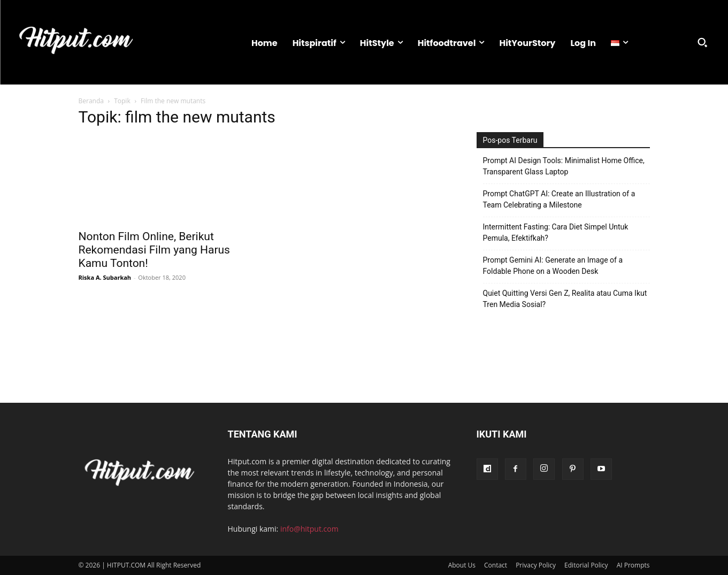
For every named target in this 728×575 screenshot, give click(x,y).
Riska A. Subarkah (105, 277)
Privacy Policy (536, 565)
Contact (496, 565)
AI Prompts (633, 565)
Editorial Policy (586, 565)
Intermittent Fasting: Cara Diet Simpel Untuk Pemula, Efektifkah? (556, 232)
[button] (702, 42)
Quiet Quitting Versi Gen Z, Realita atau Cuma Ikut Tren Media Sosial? (565, 299)
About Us (462, 565)
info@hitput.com (309, 529)
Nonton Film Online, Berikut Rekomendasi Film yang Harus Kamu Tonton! (154, 250)
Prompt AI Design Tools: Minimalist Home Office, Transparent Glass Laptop (564, 166)
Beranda (91, 101)
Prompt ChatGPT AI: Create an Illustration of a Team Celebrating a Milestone (559, 199)
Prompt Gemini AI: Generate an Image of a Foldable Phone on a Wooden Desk (553, 266)
